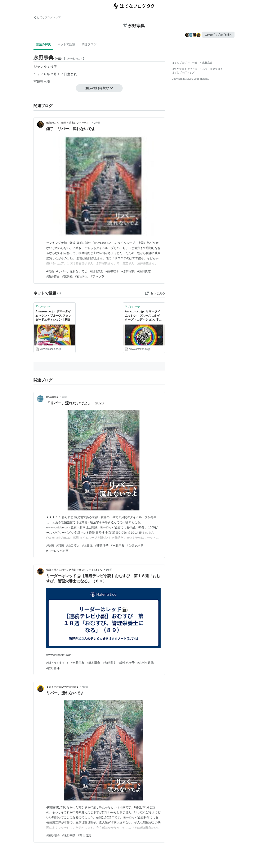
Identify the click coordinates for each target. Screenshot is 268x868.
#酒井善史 (53, 276)
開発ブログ (216, 69)
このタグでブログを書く (218, 35)
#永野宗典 (128, 271)
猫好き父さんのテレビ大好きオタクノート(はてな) (75, 570)
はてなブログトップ (183, 73)
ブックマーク (44, 306)
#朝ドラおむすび (57, 663)
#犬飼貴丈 (109, 663)
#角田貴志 (144, 271)
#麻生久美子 (127, 663)
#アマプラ (98, 276)
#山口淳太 (97, 271)
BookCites (52, 397)
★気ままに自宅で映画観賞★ (63, 687)
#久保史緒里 (135, 546)
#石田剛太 (82, 276)
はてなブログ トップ (47, 17)
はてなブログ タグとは (185, 69)
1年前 (97, 123)
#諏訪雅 (67, 276)
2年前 (85, 687)
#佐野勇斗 (53, 668)
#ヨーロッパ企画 (57, 551)
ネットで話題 (66, 44)
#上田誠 (87, 546)
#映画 (50, 271)
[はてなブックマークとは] (59, 293)
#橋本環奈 (94, 663)
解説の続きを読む (99, 88)
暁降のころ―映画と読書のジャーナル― (69, 123)
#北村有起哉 (146, 663)
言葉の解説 (43, 44)
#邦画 (60, 546)
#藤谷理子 (112, 271)
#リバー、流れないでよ (72, 271)
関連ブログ (89, 44)
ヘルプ (204, 69)
